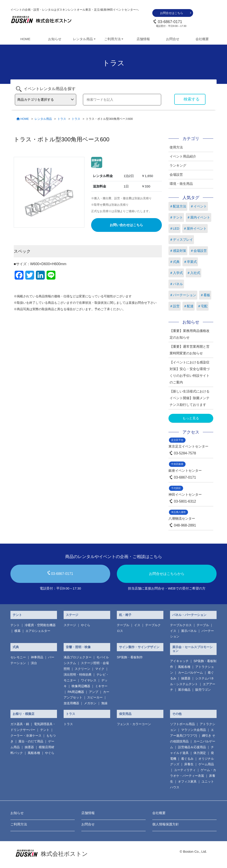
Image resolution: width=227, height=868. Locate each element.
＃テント (176, 217)
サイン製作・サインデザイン (139, 647)
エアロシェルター (38, 631)
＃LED (174, 228)
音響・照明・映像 (78, 647)
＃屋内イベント (199, 217)
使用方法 (176, 147)
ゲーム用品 (206, 764)
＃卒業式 (190, 262)
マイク (100, 669)
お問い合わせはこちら (126, 225)
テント (17, 615)
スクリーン (82, 669)
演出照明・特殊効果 (78, 675)
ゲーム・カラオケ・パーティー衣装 (193, 773)
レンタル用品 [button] (83, 39)
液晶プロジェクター (78, 657)
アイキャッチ (179, 661)
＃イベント (199, 206)
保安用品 (125, 714)
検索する (192, 99)
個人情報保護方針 (166, 824)
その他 (177, 714)
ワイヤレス (89, 680)
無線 (104, 703)
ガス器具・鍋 (20, 724)
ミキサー (101, 686)
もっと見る (191, 418)
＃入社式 (194, 273)
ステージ (72, 615)
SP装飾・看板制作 (130, 657)
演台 (34, 663)
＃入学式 (176, 273)
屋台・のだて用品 (31, 741)
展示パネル (189, 631)
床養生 (189, 764)
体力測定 (200, 753)
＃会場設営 (199, 251)
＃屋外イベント (195, 228)
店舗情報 (143, 39)
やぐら (86, 625)
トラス (70, 714)
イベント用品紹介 (183, 156)
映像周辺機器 (81, 686)
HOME (25, 39)
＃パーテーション (183, 295)
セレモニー (18, 657)
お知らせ (55, 39)
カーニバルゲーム (190, 673)
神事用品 (37, 657)
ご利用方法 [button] (113, 39)
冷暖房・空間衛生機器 (40, 625)
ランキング (178, 165)
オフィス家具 (187, 781)
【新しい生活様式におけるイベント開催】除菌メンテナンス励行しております (190, 398)
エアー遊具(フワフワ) (192, 733)
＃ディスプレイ (181, 240)
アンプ (94, 692)
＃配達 (189, 306)
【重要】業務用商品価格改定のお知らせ (190, 334)
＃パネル (176, 284)
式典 (16, 647)
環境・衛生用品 (181, 184)
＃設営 (175, 306)
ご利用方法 (19, 824)
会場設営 (176, 175)
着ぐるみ (187, 759)
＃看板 (205, 295)
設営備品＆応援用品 (192, 747)
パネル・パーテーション (189, 615)
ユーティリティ (185, 770)
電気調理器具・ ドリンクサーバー (33, 727)
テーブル (123, 625)
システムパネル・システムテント (192, 681)
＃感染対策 (178, 251)
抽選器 (186, 678)
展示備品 (184, 690)
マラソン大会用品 (194, 730)
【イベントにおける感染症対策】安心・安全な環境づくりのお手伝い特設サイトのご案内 (190, 372)
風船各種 (184, 667)
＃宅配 (203, 306)
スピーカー (95, 697)
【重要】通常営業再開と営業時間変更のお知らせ (190, 350)
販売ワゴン (203, 690)
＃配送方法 (178, 206)
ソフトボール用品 (182, 724)
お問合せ (173, 39)
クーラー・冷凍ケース (26, 736)
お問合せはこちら (172, 13)
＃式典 (175, 262)
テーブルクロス (181, 625)
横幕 (18, 631)
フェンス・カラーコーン (134, 724)
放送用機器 (71, 703)
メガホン (90, 703)
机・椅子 (125, 615)
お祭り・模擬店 (23, 714)
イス (137, 625)
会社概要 (202, 39)
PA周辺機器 (76, 692)
